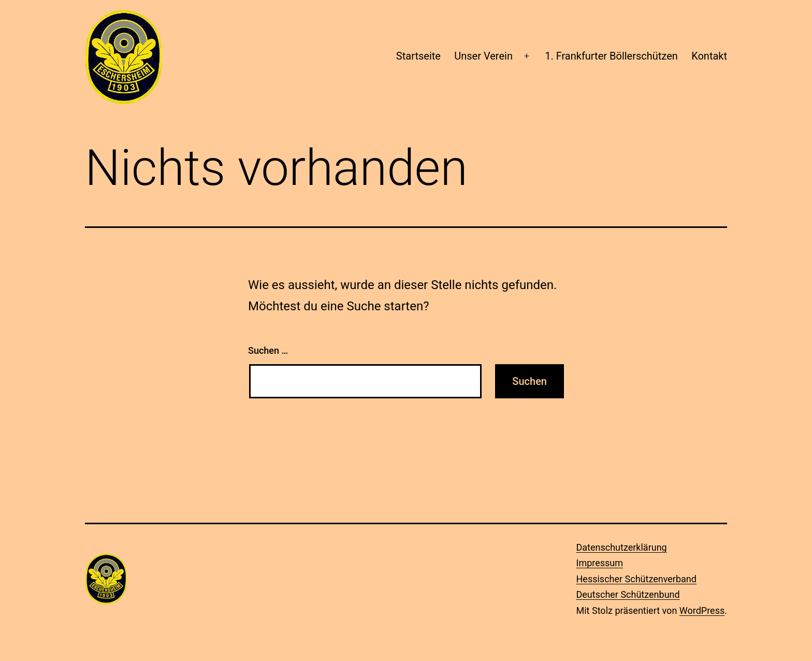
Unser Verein (483, 56)
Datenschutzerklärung (622, 547)
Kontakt (709, 56)
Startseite (418, 56)
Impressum (600, 563)
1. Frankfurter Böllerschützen (611, 56)
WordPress (702, 610)
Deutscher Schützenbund (628, 594)
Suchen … (268, 350)
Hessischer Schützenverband (636, 579)
